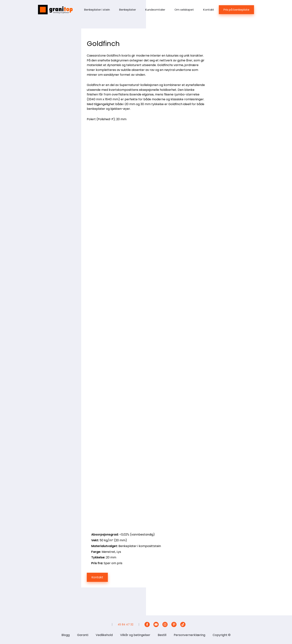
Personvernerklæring (189, 635)
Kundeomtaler (155, 10)
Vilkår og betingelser (135, 635)
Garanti (83, 635)
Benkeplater (128, 10)
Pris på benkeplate (236, 10)
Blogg (66, 635)
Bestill (162, 635)
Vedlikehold (104, 635)
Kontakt (209, 10)
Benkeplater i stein (97, 10)
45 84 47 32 (126, 624)
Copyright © (222, 635)
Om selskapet (184, 10)
